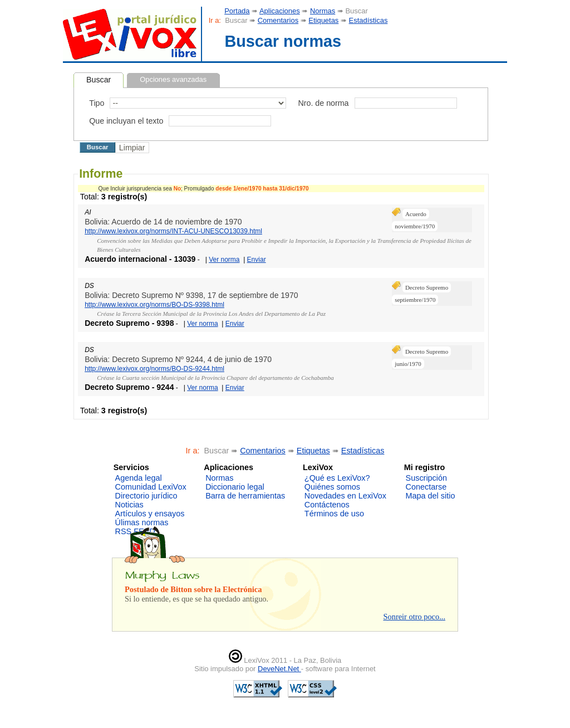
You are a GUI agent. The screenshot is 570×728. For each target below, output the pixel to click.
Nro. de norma (323, 103)
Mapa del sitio (431, 496)
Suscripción (426, 478)
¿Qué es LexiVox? (337, 478)
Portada (237, 11)
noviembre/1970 (415, 226)
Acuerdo (416, 214)
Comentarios (278, 20)
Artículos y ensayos (150, 514)
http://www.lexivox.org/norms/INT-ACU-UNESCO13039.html (173, 231)
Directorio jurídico (146, 496)
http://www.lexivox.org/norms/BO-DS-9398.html (154, 305)
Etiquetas (323, 20)
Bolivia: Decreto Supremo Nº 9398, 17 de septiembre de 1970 (191, 295)
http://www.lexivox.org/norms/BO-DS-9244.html (154, 369)
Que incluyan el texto (126, 121)
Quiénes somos (332, 487)
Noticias (129, 505)
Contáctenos (327, 505)
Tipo (97, 103)
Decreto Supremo (427, 287)
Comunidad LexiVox (151, 487)
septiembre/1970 (415, 300)
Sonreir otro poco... (414, 617)
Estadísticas (368, 20)
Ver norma (224, 260)
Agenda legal (139, 478)
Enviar (257, 260)
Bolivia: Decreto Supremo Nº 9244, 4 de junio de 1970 (178, 359)
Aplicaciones (280, 11)
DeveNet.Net (279, 669)
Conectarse (426, 487)
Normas (323, 11)
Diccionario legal (235, 487)
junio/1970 (408, 364)
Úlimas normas (142, 522)
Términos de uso (334, 514)
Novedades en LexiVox (345, 496)
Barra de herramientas (245, 496)
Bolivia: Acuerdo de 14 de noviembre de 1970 (163, 222)
